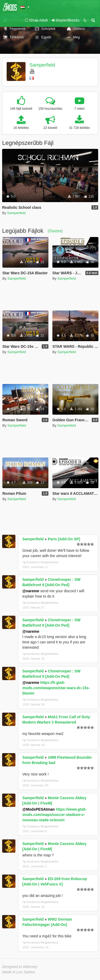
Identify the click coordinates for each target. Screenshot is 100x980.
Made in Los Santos (19, 972)
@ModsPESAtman (39, 809)
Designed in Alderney (20, 967)
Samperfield (42, 65)
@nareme (31, 591)
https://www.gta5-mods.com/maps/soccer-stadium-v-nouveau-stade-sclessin (55, 815)
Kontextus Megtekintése (40, 562)
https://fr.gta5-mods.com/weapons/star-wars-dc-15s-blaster (56, 688)
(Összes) (55, 231)
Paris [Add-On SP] (64, 539)
